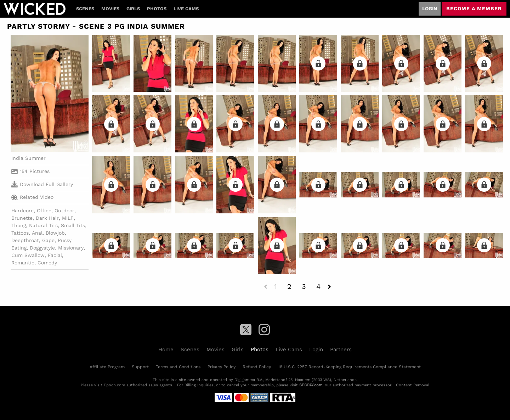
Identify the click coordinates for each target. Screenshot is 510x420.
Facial (55, 255)
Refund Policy (257, 367)
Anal (37, 233)
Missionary (71, 248)
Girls (133, 9)
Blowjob (55, 233)
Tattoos (20, 233)
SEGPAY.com (311, 385)
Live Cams (186, 9)
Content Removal (413, 385)
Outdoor (64, 211)
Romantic (23, 263)
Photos (157, 9)
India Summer (29, 158)
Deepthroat (25, 240)
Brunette (22, 218)
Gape (48, 240)
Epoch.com (114, 385)
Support (140, 367)
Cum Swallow (28, 255)
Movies (110, 9)
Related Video (32, 197)
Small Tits (73, 225)
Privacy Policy (222, 367)
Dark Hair (47, 218)
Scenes (85, 9)
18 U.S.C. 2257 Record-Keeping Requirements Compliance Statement (349, 367)
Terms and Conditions (178, 367)
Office (44, 211)
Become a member (474, 9)
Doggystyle (42, 248)
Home (166, 349)
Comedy (47, 263)
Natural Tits (43, 225)
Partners (341, 349)
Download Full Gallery (42, 184)
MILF (68, 218)
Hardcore (22, 211)
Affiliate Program (107, 367)
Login (430, 9)
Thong (19, 225)
